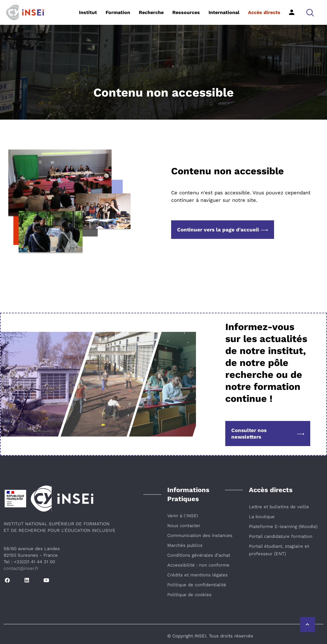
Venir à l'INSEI (183, 516)
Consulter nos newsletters (268, 434)
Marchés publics (185, 545)
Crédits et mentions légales (197, 575)
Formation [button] (118, 12)
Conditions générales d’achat (199, 555)
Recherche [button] (151, 12)
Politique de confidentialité (197, 585)
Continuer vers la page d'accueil (223, 230)
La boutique (262, 517)
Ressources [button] (186, 12)
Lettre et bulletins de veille (279, 507)
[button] (310, 12)
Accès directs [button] (264, 12)
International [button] (224, 12)
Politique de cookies (189, 595)
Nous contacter (184, 526)
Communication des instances (200, 535)
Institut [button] (88, 12)
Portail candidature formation (281, 536)
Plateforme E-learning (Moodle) (283, 527)
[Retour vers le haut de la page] (308, 625)
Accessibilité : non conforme (198, 565)
